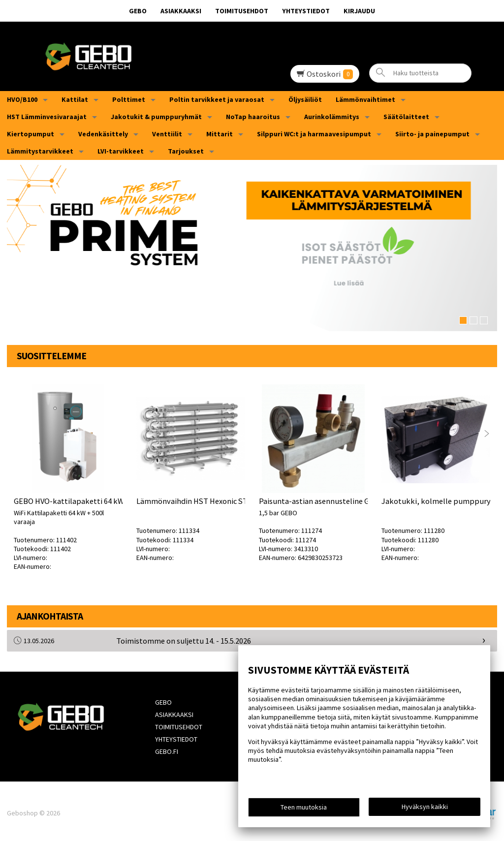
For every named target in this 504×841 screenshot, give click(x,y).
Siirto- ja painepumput (432, 134)
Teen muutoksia (304, 808)
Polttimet (129, 99)
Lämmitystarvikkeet (40, 151)
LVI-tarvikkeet (121, 151)
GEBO (138, 11)
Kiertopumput (31, 134)
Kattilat (75, 99)
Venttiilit (167, 134)
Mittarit (220, 134)
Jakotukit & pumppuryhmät (156, 117)
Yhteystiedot (306, 11)
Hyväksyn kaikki (425, 807)
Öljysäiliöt (305, 99)
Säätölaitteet (406, 117)
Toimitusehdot (242, 11)
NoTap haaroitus (253, 117)
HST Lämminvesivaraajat (47, 117)
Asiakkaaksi (181, 11)
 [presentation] (487, 433)
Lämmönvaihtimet (365, 99)
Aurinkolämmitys (332, 117)
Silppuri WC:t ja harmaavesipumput (314, 134)
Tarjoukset (186, 151)
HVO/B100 (22, 99)
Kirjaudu (359, 11)
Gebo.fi (166, 748)
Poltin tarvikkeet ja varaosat (217, 99)
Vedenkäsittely (103, 134)
